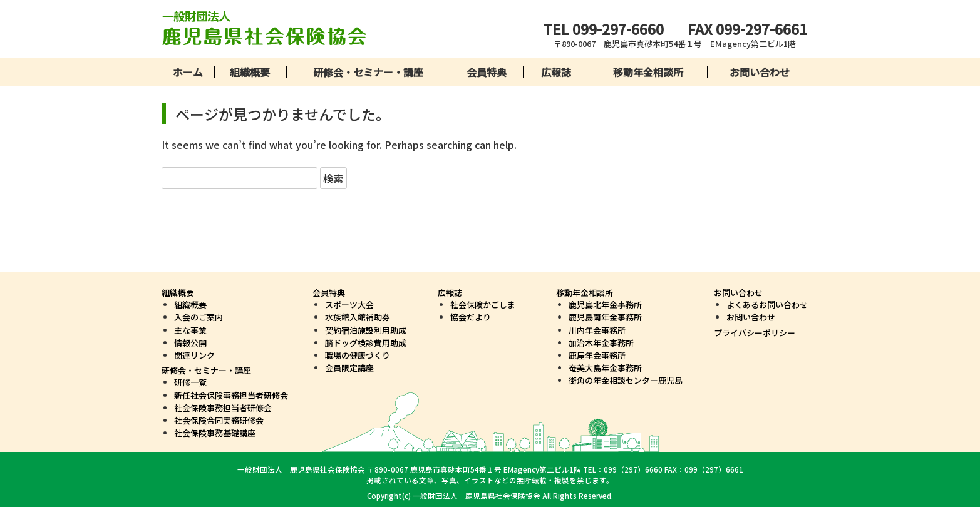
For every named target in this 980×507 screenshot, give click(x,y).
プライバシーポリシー (755, 333)
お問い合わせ (760, 72)
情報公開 (190, 343)
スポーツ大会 (349, 305)
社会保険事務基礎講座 (215, 433)
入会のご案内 (199, 317)
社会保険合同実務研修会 (219, 420)
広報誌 (556, 72)
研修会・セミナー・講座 (368, 72)
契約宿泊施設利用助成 (366, 330)
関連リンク (194, 355)
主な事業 (190, 330)
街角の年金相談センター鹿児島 (626, 380)
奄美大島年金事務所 (605, 368)
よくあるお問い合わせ (767, 305)
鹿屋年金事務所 (597, 355)
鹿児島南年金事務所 (605, 317)
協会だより (471, 317)
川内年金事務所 (597, 330)
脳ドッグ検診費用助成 (366, 343)
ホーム (188, 72)
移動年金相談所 (648, 72)
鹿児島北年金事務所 (605, 305)
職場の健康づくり (358, 355)
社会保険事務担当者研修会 (223, 408)
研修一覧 (190, 382)
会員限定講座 (349, 368)
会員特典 (487, 72)
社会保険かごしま (483, 305)
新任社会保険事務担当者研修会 (231, 395)
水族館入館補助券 (358, 317)
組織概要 (250, 72)
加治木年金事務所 (601, 343)
